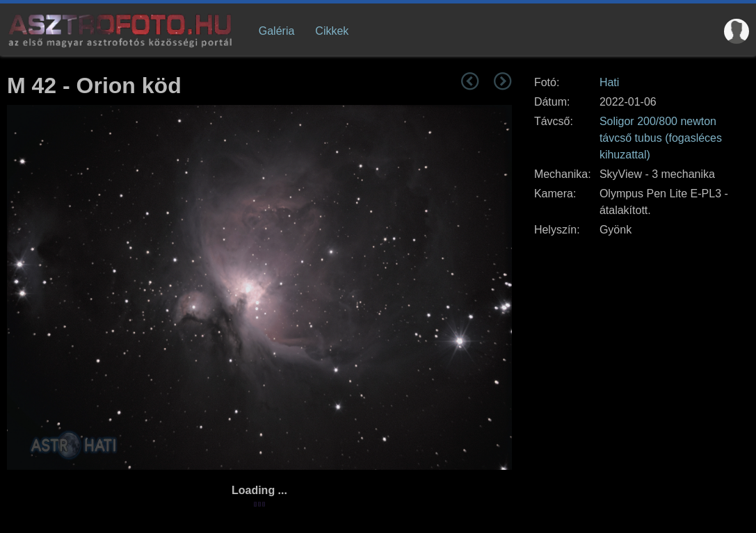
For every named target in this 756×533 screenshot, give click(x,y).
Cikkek (332, 31)
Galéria (277, 31)
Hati (609, 82)
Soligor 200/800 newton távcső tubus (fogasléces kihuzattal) (661, 138)
